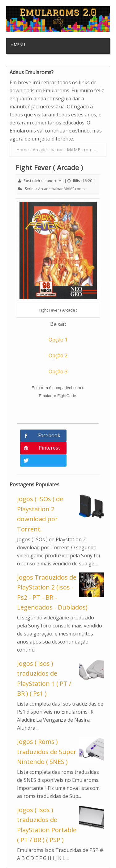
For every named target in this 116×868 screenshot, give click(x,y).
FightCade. (67, 396)
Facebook (49, 435)
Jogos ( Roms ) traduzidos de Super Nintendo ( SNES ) (47, 752)
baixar (57, 189)
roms (80, 189)
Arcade (44, 189)
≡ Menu (18, 44)
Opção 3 (58, 371)
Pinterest (49, 448)
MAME (69, 189)
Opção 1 (58, 340)
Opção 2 (58, 355)
